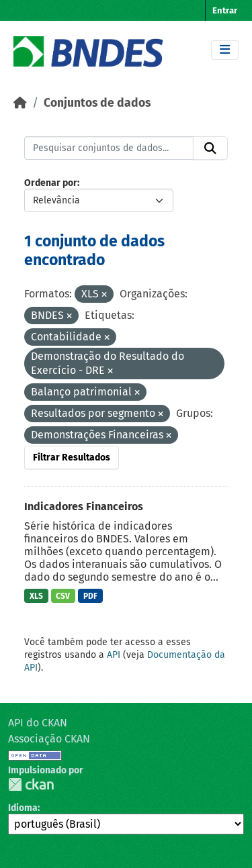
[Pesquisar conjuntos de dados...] (109, 148)
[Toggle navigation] (225, 50)
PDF (90, 596)
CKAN (31, 784)
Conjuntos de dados (97, 103)
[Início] (20, 103)
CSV (63, 596)
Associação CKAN (49, 739)
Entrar (225, 10)
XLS (36, 596)
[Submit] (210, 148)
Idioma (23, 808)
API (114, 655)
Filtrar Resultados (72, 457)
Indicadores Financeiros (84, 507)
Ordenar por (51, 183)
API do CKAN (38, 723)
